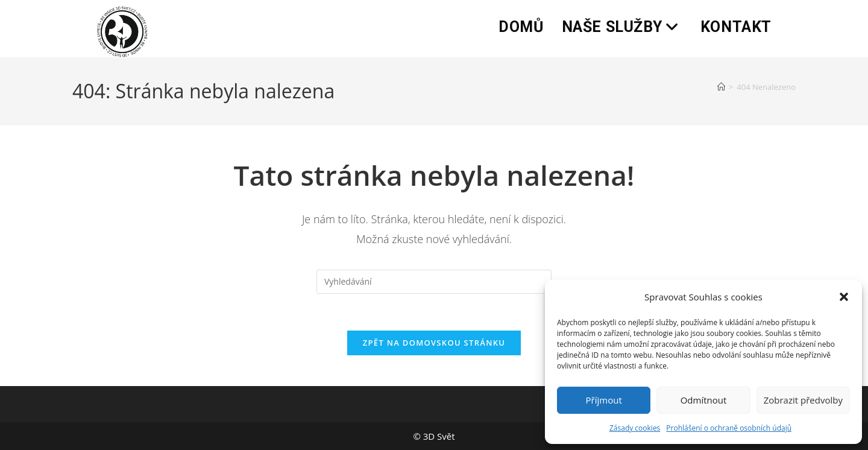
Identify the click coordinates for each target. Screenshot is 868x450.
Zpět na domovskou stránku (434, 343)
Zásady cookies (635, 428)
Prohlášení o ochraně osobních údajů (729, 428)
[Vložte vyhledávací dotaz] (434, 282)
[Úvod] (721, 87)
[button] (844, 297)
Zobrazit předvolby (803, 400)
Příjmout (604, 400)
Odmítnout (704, 400)
